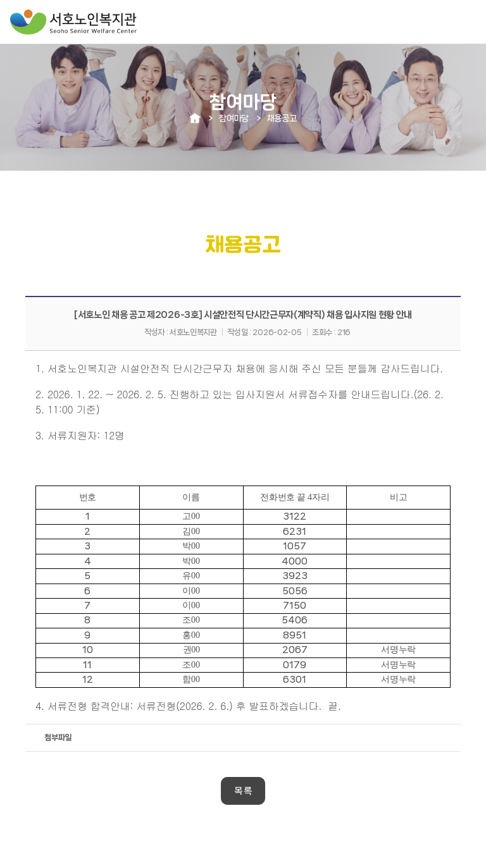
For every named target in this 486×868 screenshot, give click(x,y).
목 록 (243, 791)
